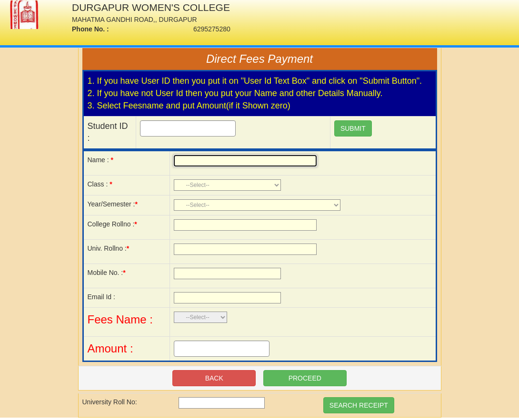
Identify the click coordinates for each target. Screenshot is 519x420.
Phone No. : (90, 29)
